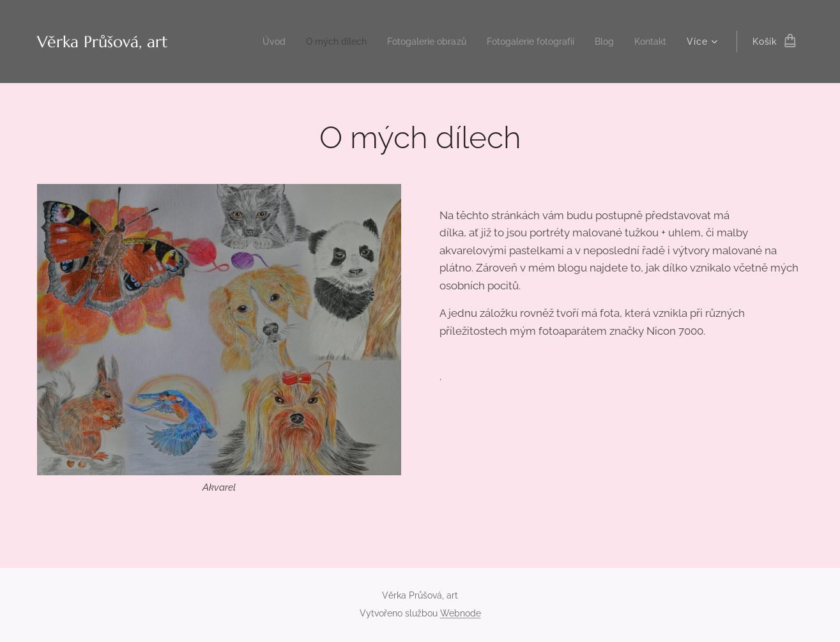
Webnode (461, 613)
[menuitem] (249, 42)
